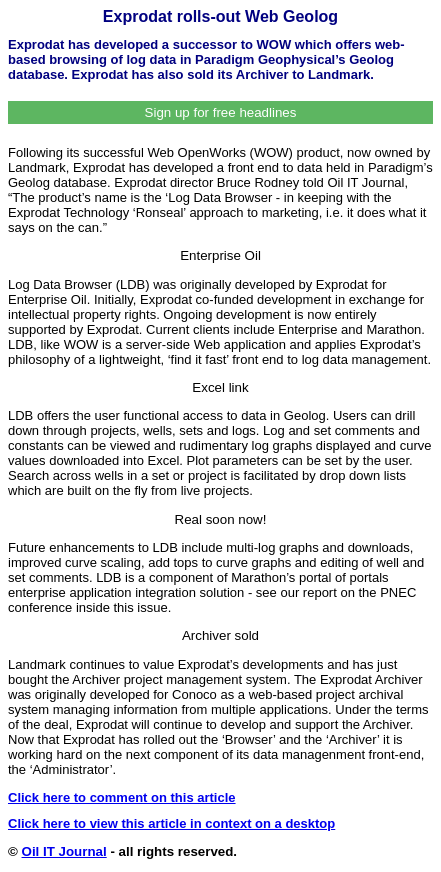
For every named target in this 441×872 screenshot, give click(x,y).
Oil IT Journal (64, 851)
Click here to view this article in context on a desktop (171, 823)
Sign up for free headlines (221, 112)
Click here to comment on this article (122, 797)
